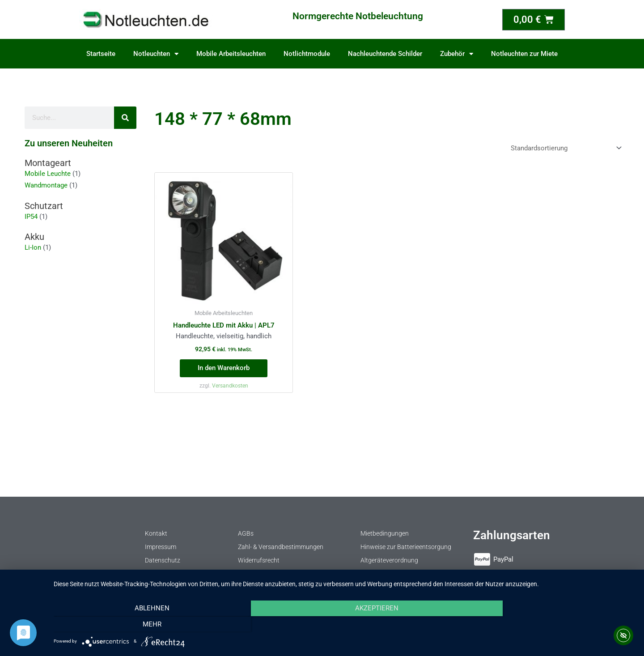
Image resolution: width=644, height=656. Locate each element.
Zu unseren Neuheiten (69, 143)
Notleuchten (156, 54)
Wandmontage (46, 185)
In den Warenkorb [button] (224, 368)
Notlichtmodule (307, 54)
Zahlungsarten (512, 535)
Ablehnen (141, 625)
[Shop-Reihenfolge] (565, 148)
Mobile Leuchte (48, 174)
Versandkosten (230, 386)
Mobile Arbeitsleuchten (231, 54)
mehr (548, 625)
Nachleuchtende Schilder (385, 54)
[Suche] (125, 118)
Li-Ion (33, 247)
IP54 (31, 217)
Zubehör (457, 54)
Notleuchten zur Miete (524, 54)
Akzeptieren (345, 625)
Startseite (101, 54)
